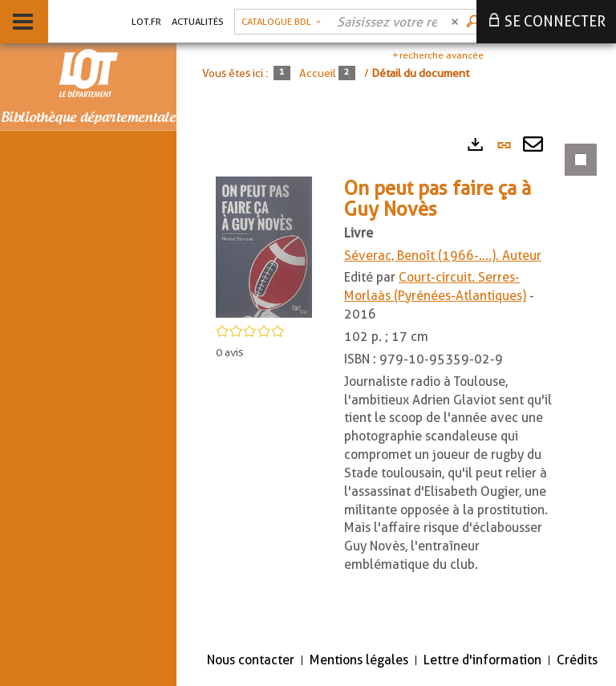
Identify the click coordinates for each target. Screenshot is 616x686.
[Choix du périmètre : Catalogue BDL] (281, 22)
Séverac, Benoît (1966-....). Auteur (443, 256)
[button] (264, 246)
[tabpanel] (396, 382)
